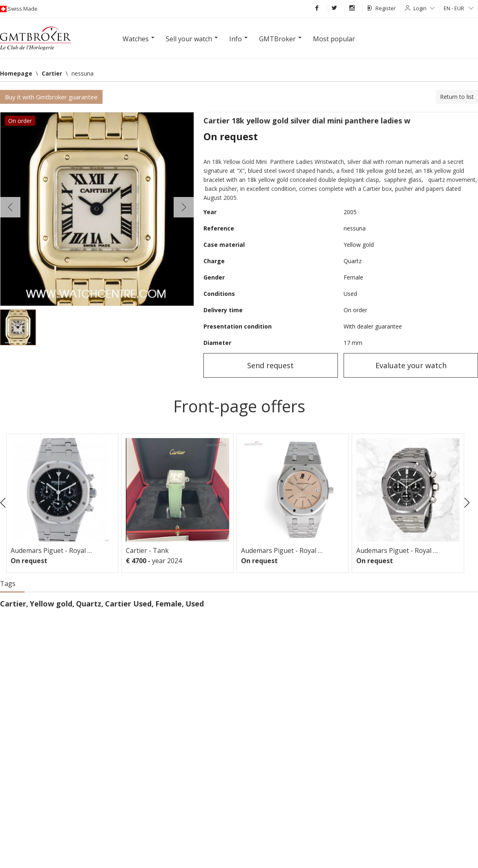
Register (381, 8)
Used (195, 604)
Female (169, 604)
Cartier (13, 604)
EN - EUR (459, 8)
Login (424, 8)
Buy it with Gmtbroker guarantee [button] (51, 97)
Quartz (89, 604)
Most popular (334, 39)
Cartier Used (128, 604)
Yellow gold (51, 604)
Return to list (457, 97)
